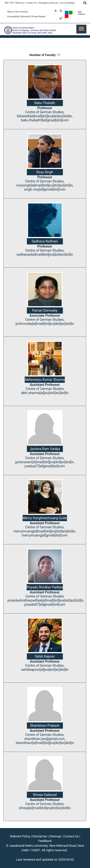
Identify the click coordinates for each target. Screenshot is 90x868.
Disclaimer (40, 836)
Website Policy (20, 836)
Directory (20, 3)
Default (67, 13)
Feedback (45, 841)
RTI (12, 3)
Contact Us (31, 3)
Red (67, 16)
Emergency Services (48, 3)
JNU (6, 3)
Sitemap (55, 836)
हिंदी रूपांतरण (82, 13)
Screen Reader (38, 17)
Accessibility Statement (18, 17)
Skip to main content (17, 12)
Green (71, 13)
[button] (81, 29)
